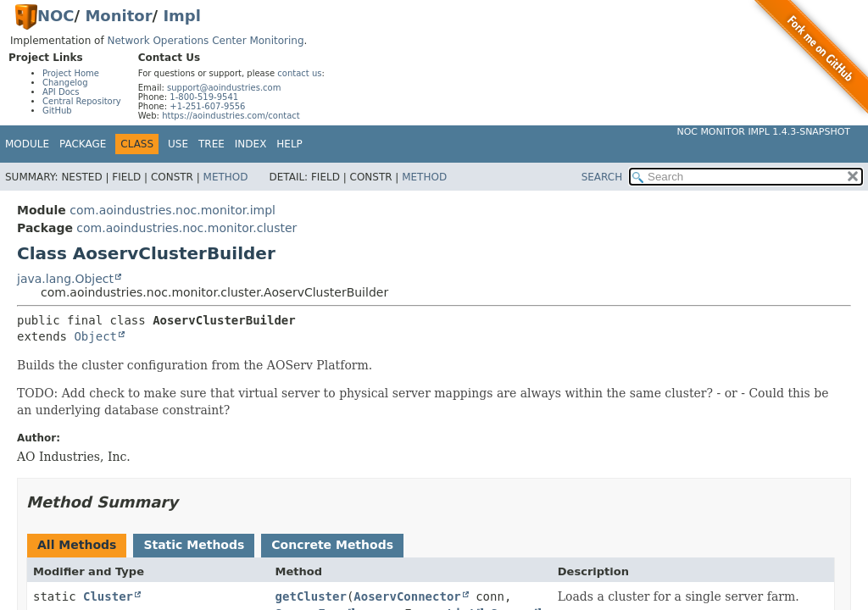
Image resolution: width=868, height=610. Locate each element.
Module (27, 144)
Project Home (71, 73)
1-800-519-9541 (204, 97)
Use (178, 144)
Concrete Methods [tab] (332, 545)
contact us (299, 73)
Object (95, 336)
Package (83, 144)
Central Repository (82, 101)
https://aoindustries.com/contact (231, 116)
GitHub (57, 111)
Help (289, 144)
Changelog (65, 83)
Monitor (118, 16)
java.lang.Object (65, 279)
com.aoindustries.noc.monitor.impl (172, 210)
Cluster (108, 596)
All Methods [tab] (77, 545)
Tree (211, 144)
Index (251, 144)
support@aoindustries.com (224, 88)
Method (226, 177)
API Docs (61, 92)
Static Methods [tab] (194, 545)
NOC (56, 16)
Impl (182, 16)
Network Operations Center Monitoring (205, 41)
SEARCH (602, 177)
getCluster (311, 596)
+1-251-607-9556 (207, 106)
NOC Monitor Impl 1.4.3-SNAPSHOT (763, 132)
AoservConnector (407, 596)
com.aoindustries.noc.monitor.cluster (186, 228)
